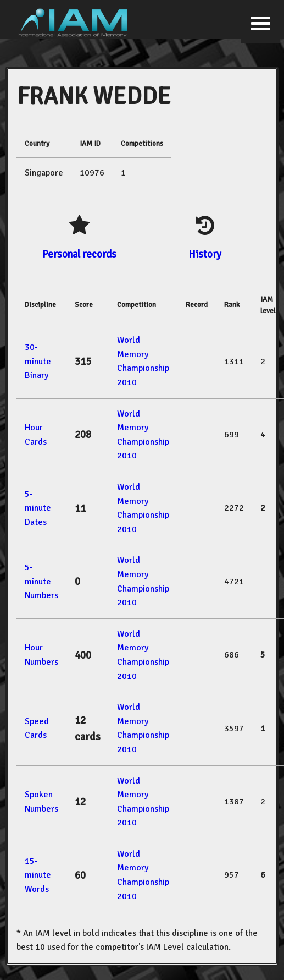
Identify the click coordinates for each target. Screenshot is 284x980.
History (205, 254)
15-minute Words (38, 875)
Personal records (79, 254)
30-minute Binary (38, 361)
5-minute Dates (38, 508)
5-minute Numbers (41, 581)
